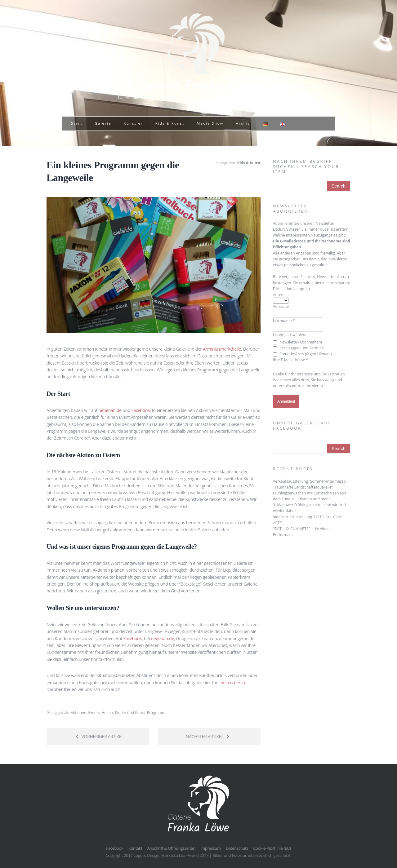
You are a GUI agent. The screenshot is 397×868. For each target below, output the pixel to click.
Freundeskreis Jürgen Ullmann (302, 354)
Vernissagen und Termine (298, 348)
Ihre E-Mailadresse (290, 360)
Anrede (279, 295)
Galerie (103, 123)
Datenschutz (237, 848)
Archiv (243, 123)
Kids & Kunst (170, 123)
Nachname (284, 321)
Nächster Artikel (208, 736)
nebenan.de (110, 410)
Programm (156, 713)
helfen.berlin (233, 682)
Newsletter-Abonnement (298, 342)
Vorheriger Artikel (99, 736)
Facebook (141, 410)
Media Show (210, 123)
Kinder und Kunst (130, 713)
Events (94, 713)
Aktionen (78, 713)
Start (77, 123)
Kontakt (135, 848)
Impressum (211, 848)
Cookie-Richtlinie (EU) (272, 848)
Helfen (107, 713)
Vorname (281, 306)
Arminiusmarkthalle (222, 349)
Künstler (133, 123)
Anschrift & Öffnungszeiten (171, 848)
